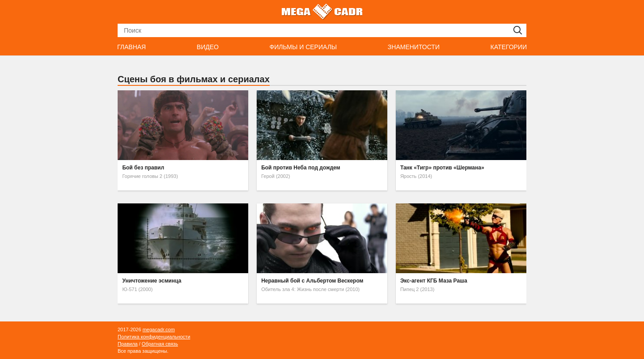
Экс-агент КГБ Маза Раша (434, 281)
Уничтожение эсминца (152, 281)
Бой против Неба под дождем (301, 168)
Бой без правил (143, 168)
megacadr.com (159, 329)
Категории (509, 47)
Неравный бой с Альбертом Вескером (312, 281)
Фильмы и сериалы (303, 47)
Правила (128, 344)
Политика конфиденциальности (154, 337)
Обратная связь (160, 344)
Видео (208, 47)
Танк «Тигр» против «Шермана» (442, 168)
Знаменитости (414, 47)
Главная (131, 47)
